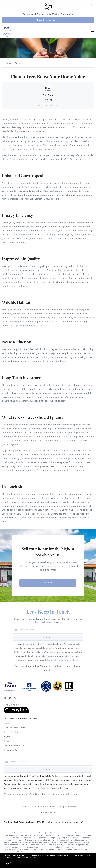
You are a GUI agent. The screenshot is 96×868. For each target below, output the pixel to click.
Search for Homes (12, 732)
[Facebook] (5, 698)
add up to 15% (39, 145)
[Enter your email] (50, 630)
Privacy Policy (48, 813)
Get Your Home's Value (15, 746)
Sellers (7, 741)
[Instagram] (15, 698)
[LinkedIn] (10, 698)
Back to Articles (14, 63)
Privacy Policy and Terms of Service (62, 660)
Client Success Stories (14, 728)
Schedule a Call (11, 750)
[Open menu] (93, 32)
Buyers (7, 737)
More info (33, 857)
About (7, 723)
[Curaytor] (16, 713)
